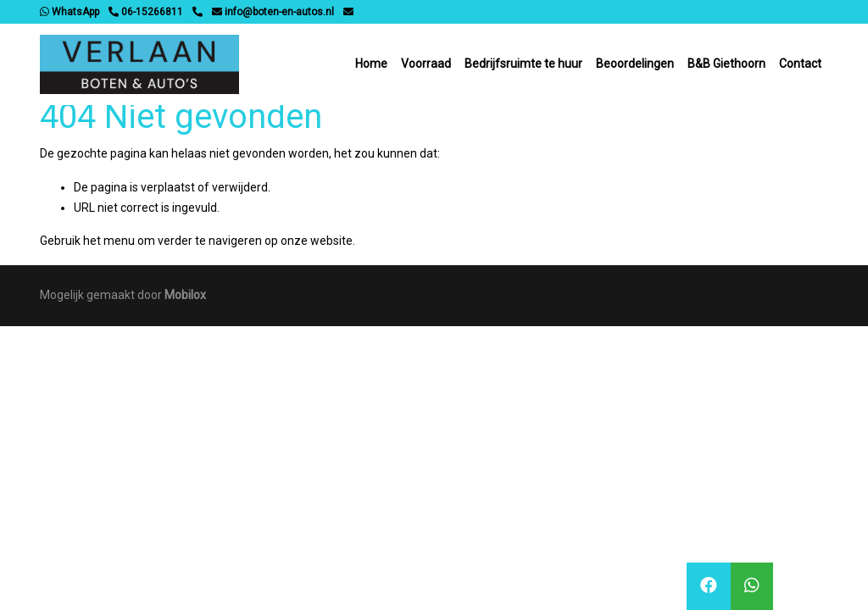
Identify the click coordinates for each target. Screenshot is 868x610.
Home (371, 64)
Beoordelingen (635, 64)
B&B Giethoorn (726, 64)
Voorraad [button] (426, 64)
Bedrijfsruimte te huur (523, 64)
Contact (800, 64)
